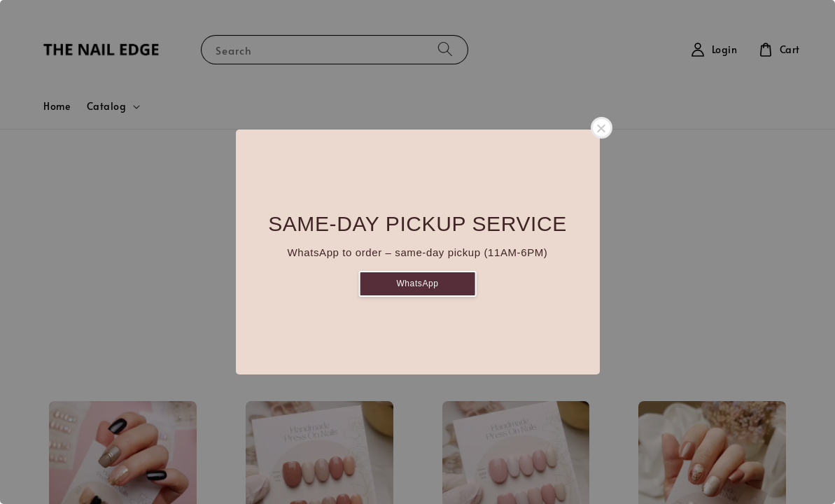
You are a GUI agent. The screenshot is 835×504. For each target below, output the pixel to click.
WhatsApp (417, 283)
